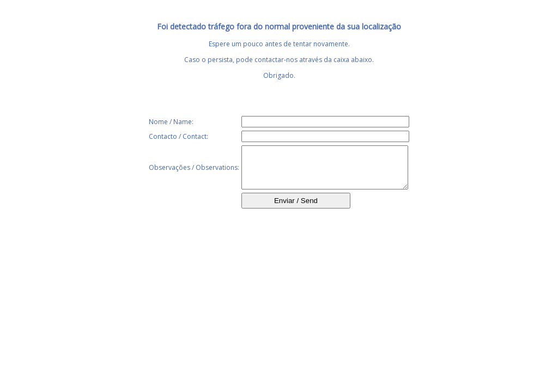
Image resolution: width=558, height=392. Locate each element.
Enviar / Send (296, 209)
